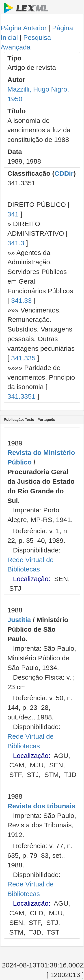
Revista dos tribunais (41, 806)
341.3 (16, 243)
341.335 (23, 358)
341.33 (22, 301)
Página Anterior (24, 28)
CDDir (64, 173)
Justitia (19, 620)
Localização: (32, 579)
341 (13, 214)
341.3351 (21, 396)
